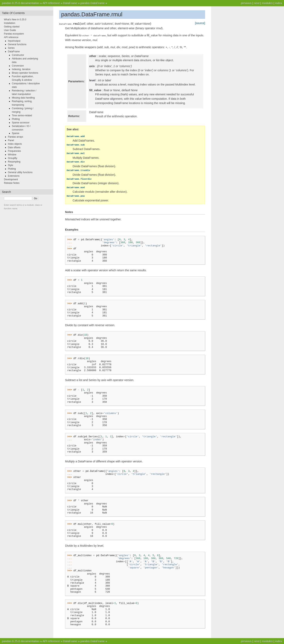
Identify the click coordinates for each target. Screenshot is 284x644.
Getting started (12, 27)
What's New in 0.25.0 (15, 20)
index (279, 3)
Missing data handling (23, 98)
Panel (11, 140)
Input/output (14, 41)
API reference (51, 3)
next (257, 3)
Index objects (15, 144)
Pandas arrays (15, 137)
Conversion (18, 66)
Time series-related (22, 115)
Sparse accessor (21, 123)
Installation (10, 23)
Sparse (16, 133)
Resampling (14, 162)
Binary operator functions (25, 73)
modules (267, 3)
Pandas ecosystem (14, 34)
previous (246, 3)
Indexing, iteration (21, 69)
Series (11, 48)
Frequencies (14, 151)
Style (11, 165)
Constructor (18, 55)
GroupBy (13, 158)
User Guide (10, 30)
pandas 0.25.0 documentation (21, 3)
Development (11, 179)
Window (12, 155)
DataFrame (70, 3)
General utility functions (20, 172)
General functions (17, 44)
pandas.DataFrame (93, 3)
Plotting (16, 119)
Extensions (14, 176)
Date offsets (14, 147)
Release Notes (12, 183)
